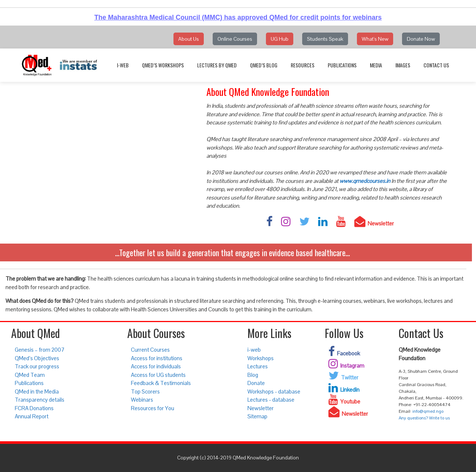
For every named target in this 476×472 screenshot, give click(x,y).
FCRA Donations (34, 408)
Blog (253, 375)
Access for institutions (157, 358)
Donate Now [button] (421, 39)
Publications (342, 65)
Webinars (142, 400)
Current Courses (150, 350)
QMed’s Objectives (37, 358)
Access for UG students (158, 375)
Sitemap (257, 416)
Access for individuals (156, 366)
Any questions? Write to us (424, 418)
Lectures (258, 366)
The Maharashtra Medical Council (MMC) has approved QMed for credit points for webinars (238, 17)
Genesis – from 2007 (40, 350)
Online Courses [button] (235, 39)
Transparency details (40, 400)
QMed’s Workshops (163, 65)
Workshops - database (274, 391)
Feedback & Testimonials (161, 383)
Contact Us (436, 65)
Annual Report (32, 416)
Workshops (261, 358)
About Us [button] (189, 39)
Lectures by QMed (217, 65)
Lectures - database (271, 400)
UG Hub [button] (280, 39)
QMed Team (30, 375)
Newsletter (261, 408)
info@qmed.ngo (428, 411)
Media (376, 65)
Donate (256, 383)
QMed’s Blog (264, 65)
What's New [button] (375, 39)
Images (403, 65)
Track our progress (37, 366)
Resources (303, 65)
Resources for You (153, 408)
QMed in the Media (37, 391)
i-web (123, 65)
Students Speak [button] (325, 39)
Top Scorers (145, 391)
